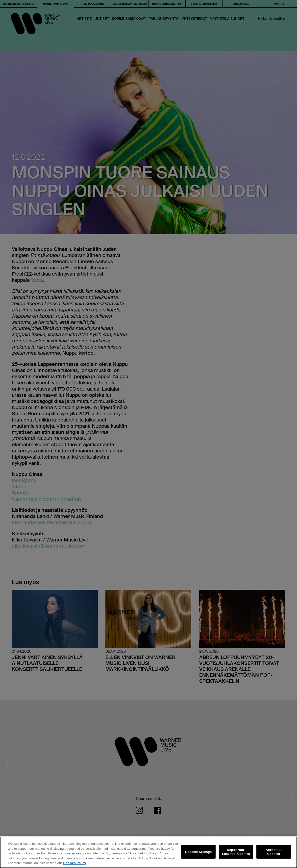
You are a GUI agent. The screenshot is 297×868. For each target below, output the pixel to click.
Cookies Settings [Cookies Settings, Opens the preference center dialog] (198, 852)
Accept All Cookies (273, 852)
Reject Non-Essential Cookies (236, 852)
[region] (148, 852)
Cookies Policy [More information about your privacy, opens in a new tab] (74, 863)
